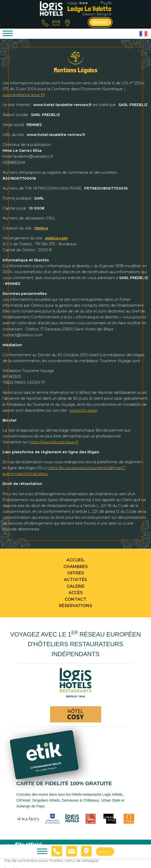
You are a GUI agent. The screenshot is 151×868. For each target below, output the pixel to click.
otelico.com (56, 238)
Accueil (76, 560)
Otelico (41, 228)
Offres (76, 573)
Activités (75, 580)
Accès (76, 593)
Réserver (100, 22)
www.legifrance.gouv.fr (23, 95)
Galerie (76, 586)
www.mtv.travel (83, 410)
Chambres (76, 567)
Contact (75, 599)
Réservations (76, 606)
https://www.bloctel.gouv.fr (54, 442)
